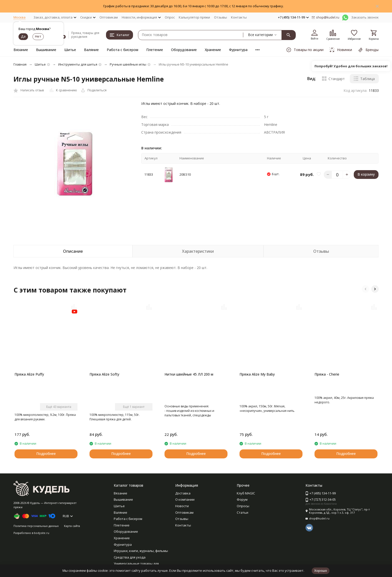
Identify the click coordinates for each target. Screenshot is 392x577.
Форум (242, 499)
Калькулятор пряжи (194, 17)
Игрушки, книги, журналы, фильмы (141, 551)
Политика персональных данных (36, 526)
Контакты (239, 17)
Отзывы (220, 17)
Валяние (91, 50)
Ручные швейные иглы (128, 64)
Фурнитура (238, 50)
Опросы (243, 506)
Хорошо (321, 570)
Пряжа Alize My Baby (257, 374)
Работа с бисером (122, 50)
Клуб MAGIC (246, 493)
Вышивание (46, 50)
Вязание (21, 50)
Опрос (170, 17)
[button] (365, 289)
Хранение (213, 50)
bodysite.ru (42, 533)
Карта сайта (72, 526)
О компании (185, 499)
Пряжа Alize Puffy (29, 374)
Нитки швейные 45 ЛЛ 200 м (189, 374)
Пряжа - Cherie (327, 374)
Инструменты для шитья (78, 64)
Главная (20, 64)
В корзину (366, 174)
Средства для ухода (130, 557)
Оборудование (184, 50)
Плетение (155, 50)
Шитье (70, 50)
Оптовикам (109, 17)
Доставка (183, 493)
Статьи (242, 512)
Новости (182, 506)
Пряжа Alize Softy (104, 374)
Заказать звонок (365, 17)
